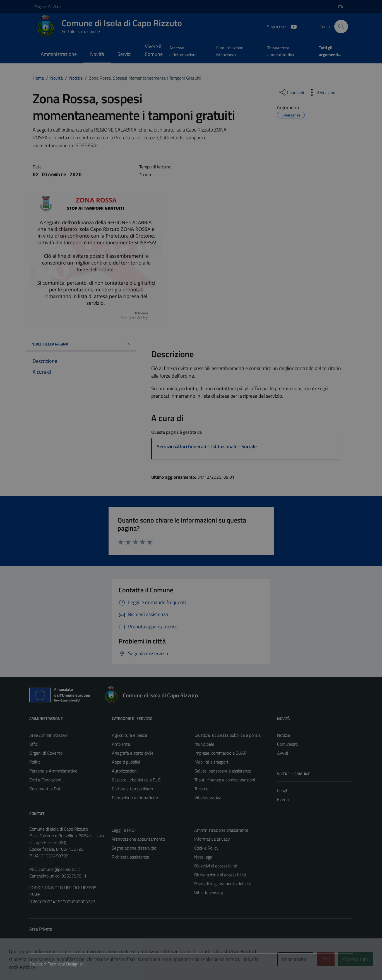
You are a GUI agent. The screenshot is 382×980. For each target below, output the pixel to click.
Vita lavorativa (208, 798)
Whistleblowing (209, 893)
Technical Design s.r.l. (67, 964)
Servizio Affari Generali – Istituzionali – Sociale (207, 446)
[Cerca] (341, 27)
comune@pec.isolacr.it (59, 869)
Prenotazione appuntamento (138, 839)
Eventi (283, 799)
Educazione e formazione (135, 798)
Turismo (201, 789)
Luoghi (283, 790)
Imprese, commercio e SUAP (220, 753)
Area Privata (41, 929)
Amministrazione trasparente (221, 830)
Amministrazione (59, 54)
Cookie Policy (206, 848)
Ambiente (121, 744)
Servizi (124, 54)
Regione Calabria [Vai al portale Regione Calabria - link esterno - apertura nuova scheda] (48, 7)
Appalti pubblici (126, 762)
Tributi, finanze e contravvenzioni (225, 780)
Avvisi (283, 753)
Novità (97, 54)
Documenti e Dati (45, 789)
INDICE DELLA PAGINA (81, 344)
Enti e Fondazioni (45, 780)
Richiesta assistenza (130, 857)
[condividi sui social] (291, 92)
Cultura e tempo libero (132, 789)
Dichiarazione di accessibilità (220, 875)
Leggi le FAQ (123, 830)
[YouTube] (292, 26)
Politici (35, 762)
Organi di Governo (46, 753)
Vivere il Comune (154, 50)
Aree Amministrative (48, 735)
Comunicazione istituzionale (230, 51)
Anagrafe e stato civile (133, 753)
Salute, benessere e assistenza (223, 771)
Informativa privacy (212, 839)
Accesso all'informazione (183, 51)
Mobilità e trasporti (212, 762)
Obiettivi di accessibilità (216, 866)
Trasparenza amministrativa (281, 51)
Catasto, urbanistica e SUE (136, 780)
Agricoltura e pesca (129, 735)
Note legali (204, 857)
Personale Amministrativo (53, 771)
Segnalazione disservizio (134, 848)
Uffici (34, 744)
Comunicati (287, 744)
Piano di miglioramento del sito (223, 884)
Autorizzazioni (125, 771)
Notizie (284, 735)
